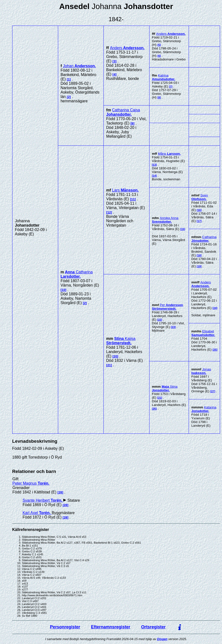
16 (199, 210)
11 (133, 199)
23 (173, 327)
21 (109, 365)
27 (213, 391)
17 (199, 221)
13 (154, 165)
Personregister (65, 627)
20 (116, 356)
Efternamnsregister (111, 627)
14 (154, 176)
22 (160, 320)
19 (199, 266)
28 (60, 492)
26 (154, 409)
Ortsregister (153, 627)
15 (183, 229)
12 (109, 212)
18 (199, 255)
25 (215, 350)
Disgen (162, 639)
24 (215, 308)
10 (63, 290)
